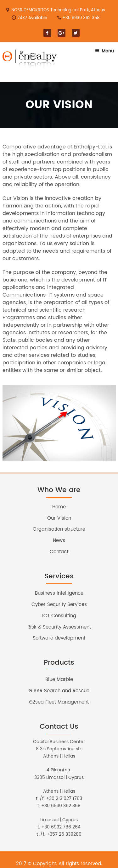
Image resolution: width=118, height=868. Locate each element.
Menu (104, 51)
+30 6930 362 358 (81, 18)
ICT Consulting (59, 616)
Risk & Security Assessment (59, 627)
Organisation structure (59, 529)
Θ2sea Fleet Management (59, 702)
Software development (59, 638)
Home (59, 507)
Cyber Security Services (59, 605)
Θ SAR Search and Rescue (59, 691)
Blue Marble (59, 680)
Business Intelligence (59, 593)
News (59, 541)
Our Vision (59, 518)
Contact (59, 552)
